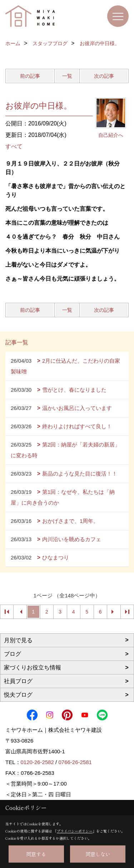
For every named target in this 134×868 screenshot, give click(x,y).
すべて (14, 146)
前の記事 (30, 76)
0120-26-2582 (37, 762)
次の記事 (104, 76)
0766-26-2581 (75, 762)
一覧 (67, 76)
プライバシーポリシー (75, 831)
